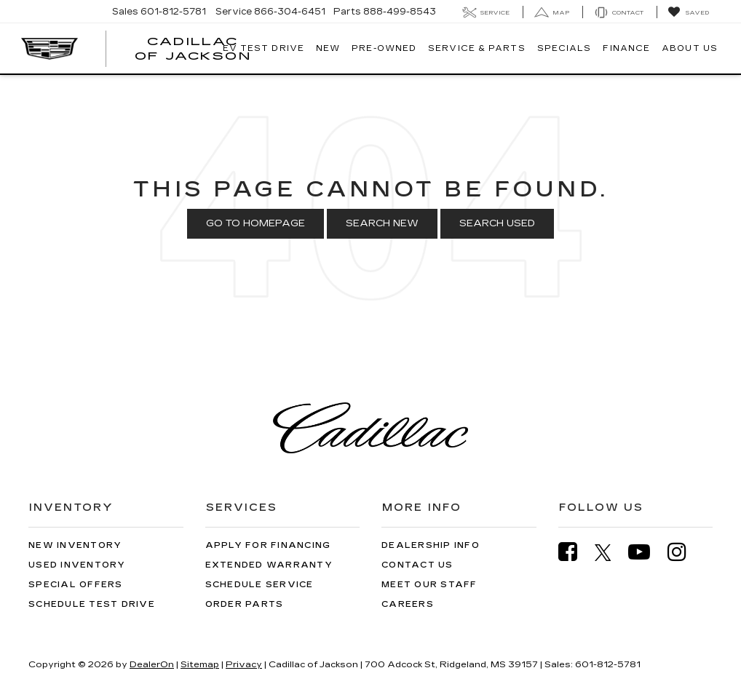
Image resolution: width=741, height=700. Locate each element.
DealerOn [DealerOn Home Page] (152, 664)
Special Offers (76, 585)
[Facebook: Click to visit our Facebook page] (575, 552)
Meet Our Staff (429, 585)
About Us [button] (690, 48)
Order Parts (245, 604)
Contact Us (417, 565)
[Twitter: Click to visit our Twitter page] (610, 552)
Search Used (497, 223)
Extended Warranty (269, 565)
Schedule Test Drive (92, 604)
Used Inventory (77, 565)
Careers (408, 604)
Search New (382, 223)
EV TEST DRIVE (263, 48)
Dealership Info (431, 545)
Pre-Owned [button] (384, 48)
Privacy (244, 664)
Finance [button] (626, 48)
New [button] (328, 48)
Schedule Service (259, 585)
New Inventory (75, 545)
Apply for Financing (268, 545)
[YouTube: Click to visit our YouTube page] (646, 552)
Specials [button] (564, 48)
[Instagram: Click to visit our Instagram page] (684, 552)
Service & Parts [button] (477, 48)
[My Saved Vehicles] (688, 12)
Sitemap (200, 664)
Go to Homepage (255, 223)
